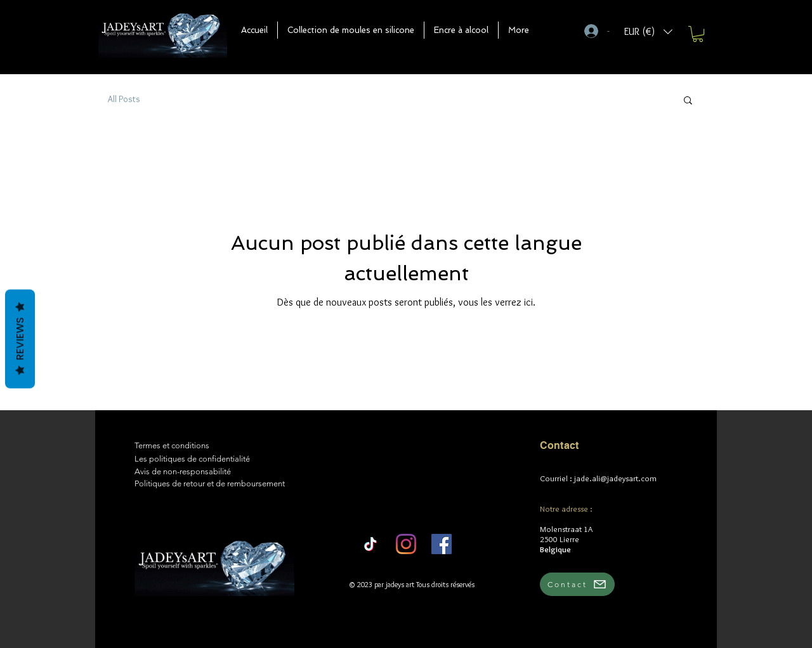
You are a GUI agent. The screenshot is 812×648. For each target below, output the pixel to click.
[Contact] (577, 584)
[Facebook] (442, 544)
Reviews (20, 339)
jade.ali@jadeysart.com (615, 478)
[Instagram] (406, 544)
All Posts (124, 99)
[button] (351, 30)
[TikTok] (370, 544)
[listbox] (648, 31)
